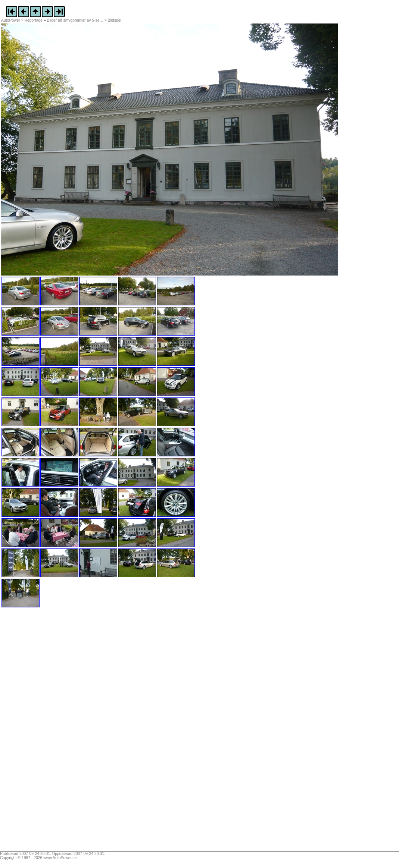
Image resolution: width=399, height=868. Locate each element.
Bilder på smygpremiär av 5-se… (75, 20)
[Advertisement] (48, 732)
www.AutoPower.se (60, 858)
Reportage (34, 20)
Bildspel (114, 20)
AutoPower (11, 20)
